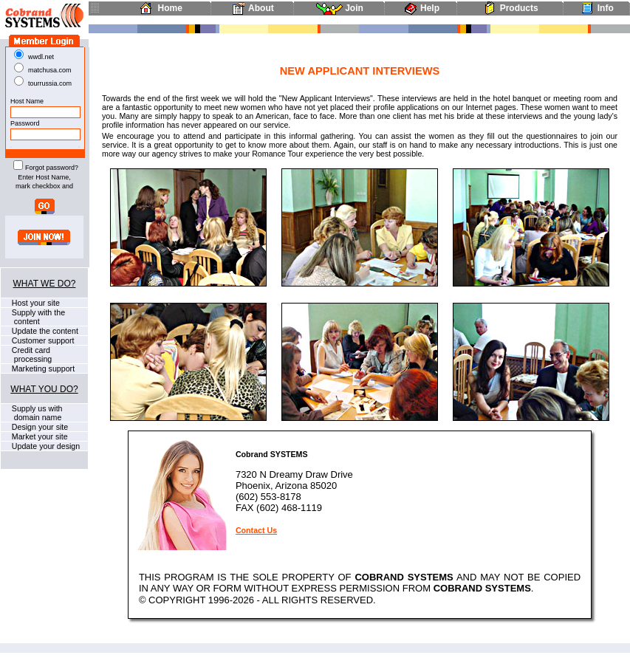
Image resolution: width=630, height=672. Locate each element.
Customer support (42, 340)
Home (158, 8)
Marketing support (42, 368)
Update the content (44, 331)
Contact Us (256, 530)
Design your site (39, 427)
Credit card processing (26, 354)
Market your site (39, 436)
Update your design (45, 446)
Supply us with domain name (32, 413)
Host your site (35, 303)
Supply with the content (33, 317)
